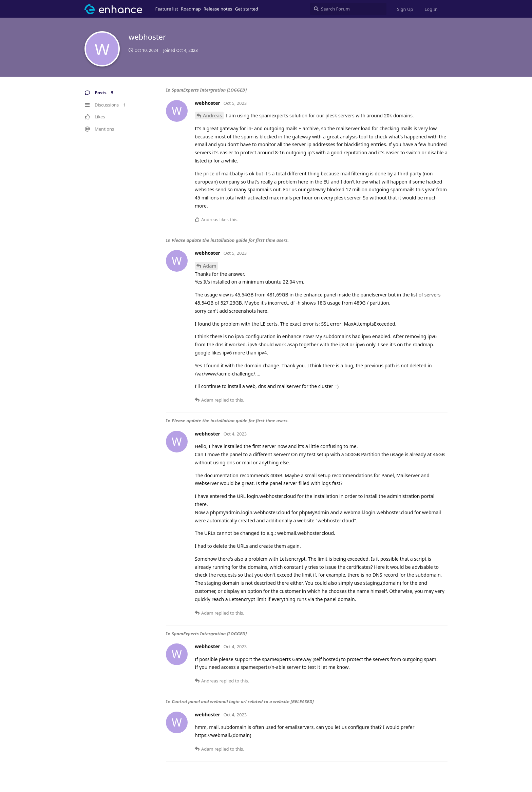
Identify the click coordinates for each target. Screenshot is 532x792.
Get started (246, 9)
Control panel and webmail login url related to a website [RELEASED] (243, 701)
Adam (210, 266)
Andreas (212, 115)
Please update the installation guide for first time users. (230, 240)
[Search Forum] (348, 9)
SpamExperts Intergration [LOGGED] (209, 90)
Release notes (218, 9)
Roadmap (191, 9)
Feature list (167, 9)
